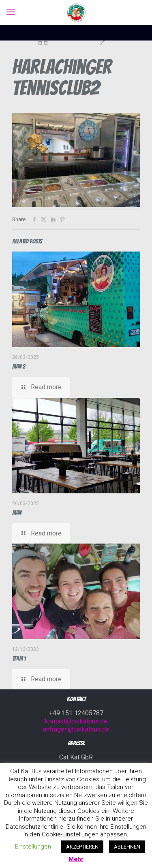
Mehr (76, 859)
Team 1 (19, 659)
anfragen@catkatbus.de (76, 729)
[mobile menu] (11, 12)
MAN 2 (19, 367)
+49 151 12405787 (76, 713)
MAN (17, 513)
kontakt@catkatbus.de (76, 721)
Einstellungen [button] (33, 847)
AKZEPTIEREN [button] (82, 847)
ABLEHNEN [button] (127, 847)
